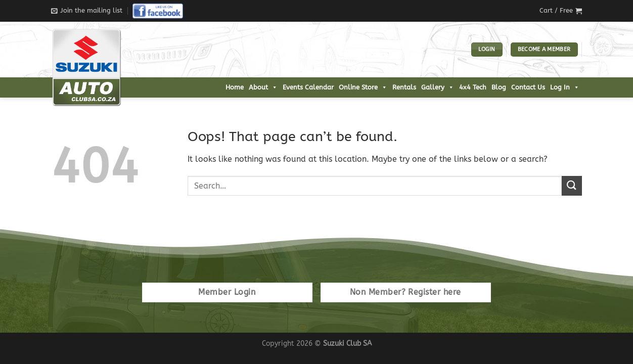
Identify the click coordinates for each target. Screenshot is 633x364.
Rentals (404, 87)
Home (235, 87)
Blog (499, 87)
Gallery (438, 87)
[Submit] (572, 186)
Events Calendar (308, 87)
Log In (565, 87)
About (263, 87)
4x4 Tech (473, 87)
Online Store (363, 87)
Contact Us (528, 87)
